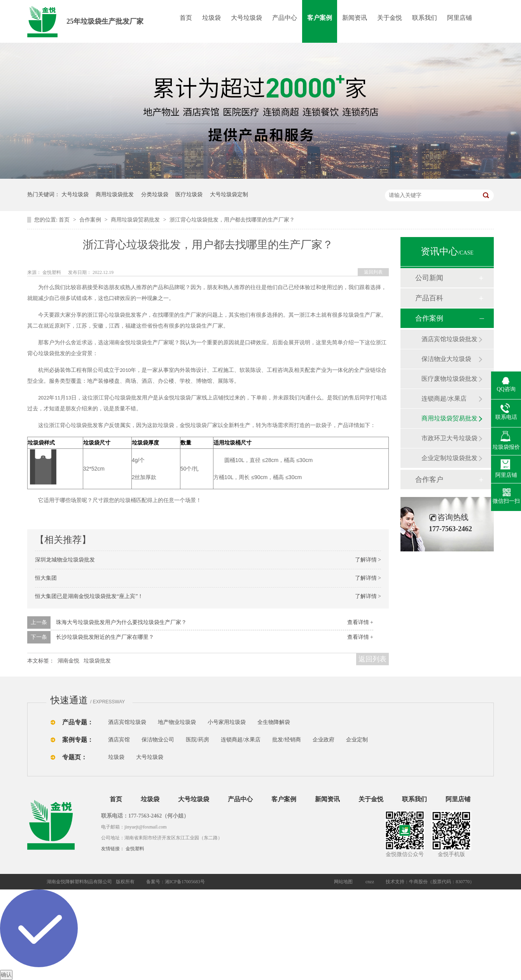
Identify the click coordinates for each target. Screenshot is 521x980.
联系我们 (425, 18)
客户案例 (320, 18)
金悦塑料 (135, 849)
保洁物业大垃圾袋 (446, 359)
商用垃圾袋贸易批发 (136, 220)
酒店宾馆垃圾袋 (127, 722)
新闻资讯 (355, 18)
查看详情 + (360, 622)
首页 (186, 18)
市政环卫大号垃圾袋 (449, 438)
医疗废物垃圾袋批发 (449, 379)
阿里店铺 (460, 18)
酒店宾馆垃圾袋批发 (449, 339)
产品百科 (429, 298)
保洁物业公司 (158, 740)
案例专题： (78, 740)
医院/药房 (198, 740)
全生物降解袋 (274, 722)
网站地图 (343, 882)
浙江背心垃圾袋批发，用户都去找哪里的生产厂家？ (232, 220)
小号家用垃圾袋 (227, 722)
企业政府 (323, 740)
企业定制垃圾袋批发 (449, 458)
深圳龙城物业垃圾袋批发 (65, 560)
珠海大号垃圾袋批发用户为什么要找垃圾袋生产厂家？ (121, 622)
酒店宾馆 (119, 740)
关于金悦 (390, 18)
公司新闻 (429, 278)
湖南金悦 (68, 661)
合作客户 (429, 480)
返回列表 (373, 272)
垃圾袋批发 (97, 661)
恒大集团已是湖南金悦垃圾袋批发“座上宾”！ (89, 596)
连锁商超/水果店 (444, 398)
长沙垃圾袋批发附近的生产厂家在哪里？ (105, 637)
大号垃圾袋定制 (229, 194)
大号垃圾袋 (247, 18)
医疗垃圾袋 (189, 194)
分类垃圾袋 (155, 194)
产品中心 (285, 18)
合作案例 (91, 220)
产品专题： (78, 722)
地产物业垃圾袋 (177, 722)
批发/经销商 (287, 740)
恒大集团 (46, 578)
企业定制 (357, 740)
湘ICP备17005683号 (185, 882)
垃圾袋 (212, 18)
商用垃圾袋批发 (115, 194)
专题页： (75, 757)
